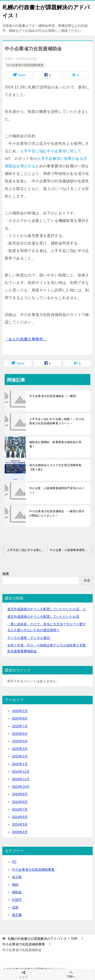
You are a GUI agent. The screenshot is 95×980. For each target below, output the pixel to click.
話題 (15, 907)
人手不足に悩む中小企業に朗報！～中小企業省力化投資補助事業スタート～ (57, 421)
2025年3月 (20, 749)
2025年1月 (20, 764)
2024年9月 (20, 794)
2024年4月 (20, 832)
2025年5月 (20, 734)
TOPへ (71, 974)
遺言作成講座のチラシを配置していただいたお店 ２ (47, 609)
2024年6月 (20, 817)
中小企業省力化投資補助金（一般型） (54, 396)
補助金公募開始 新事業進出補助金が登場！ (55, 444)
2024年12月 (21, 771)
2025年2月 (20, 756)
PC (14, 862)
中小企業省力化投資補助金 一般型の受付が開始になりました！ (57, 513)
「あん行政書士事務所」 (26, 339)
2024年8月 (20, 802)
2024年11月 (21, 779)
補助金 (17, 892)
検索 (6, 574)
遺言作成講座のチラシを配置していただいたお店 (43, 617)
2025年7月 (20, 726)
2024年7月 (20, 809)
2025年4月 (20, 741)
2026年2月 (20, 711)
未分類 (17, 877)
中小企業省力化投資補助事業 (25, 65)
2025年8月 (20, 718)
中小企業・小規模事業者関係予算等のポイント (57, 490)
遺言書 (17, 915)
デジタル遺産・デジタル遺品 (29, 638)
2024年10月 (21, 787)
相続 (15, 885)
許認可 (17, 900)
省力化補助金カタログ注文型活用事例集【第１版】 (55, 467)
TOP (43, 939)
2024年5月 (20, 824)
